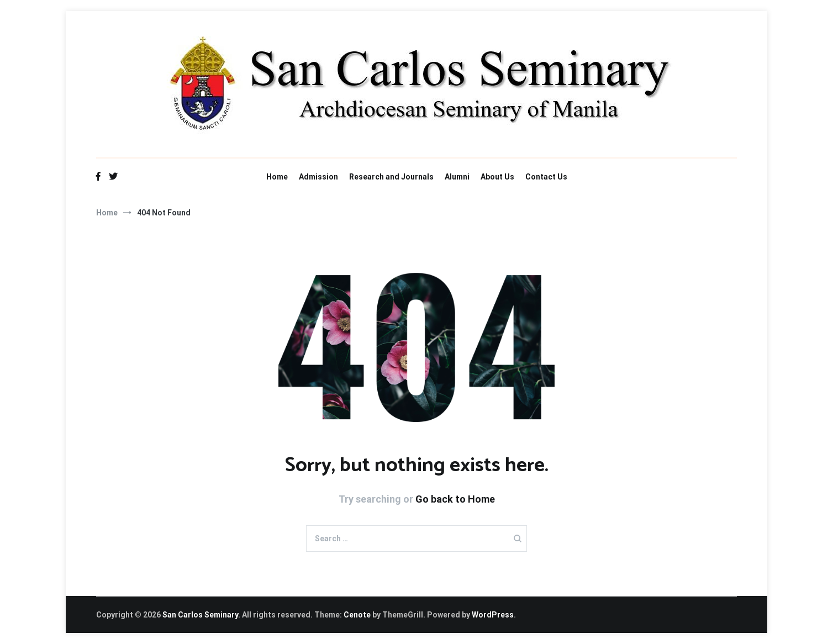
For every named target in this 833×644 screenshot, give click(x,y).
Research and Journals (391, 177)
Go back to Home (455, 499)
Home (277, 177)
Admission (318, 177)
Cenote (357, 615)
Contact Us (546, 177)
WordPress (493, 615)
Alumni (457, 177)
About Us (497, 177)
